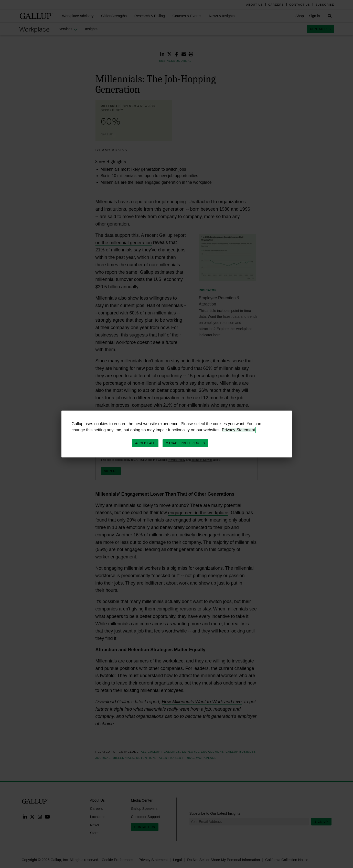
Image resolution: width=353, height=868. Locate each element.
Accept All (145, 443)
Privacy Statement (238, 430)
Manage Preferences (185, 443)
